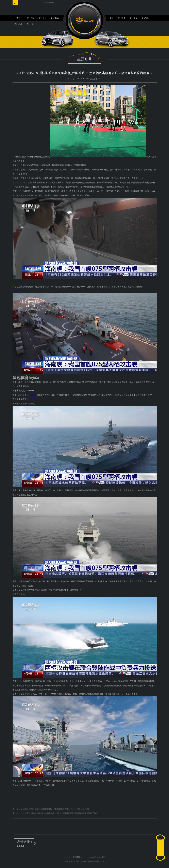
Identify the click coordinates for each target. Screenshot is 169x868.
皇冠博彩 (55, 18)
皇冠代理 (30, 18)
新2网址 (101, 862)
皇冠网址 (146, 18)
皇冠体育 (109, 18)
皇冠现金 (121, 18)
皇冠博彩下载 (19, 282)
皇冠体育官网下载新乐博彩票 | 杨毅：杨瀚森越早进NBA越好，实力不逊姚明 (55, 809)
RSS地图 (93, 857)
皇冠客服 (95, 862)
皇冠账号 (43, 18)
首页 (18, 18)
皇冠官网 (134, 18)
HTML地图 (101, 857)
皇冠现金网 (87, 862)
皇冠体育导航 (70, 862)
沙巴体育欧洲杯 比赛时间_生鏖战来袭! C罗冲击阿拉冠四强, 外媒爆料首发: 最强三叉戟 (59, 813)
